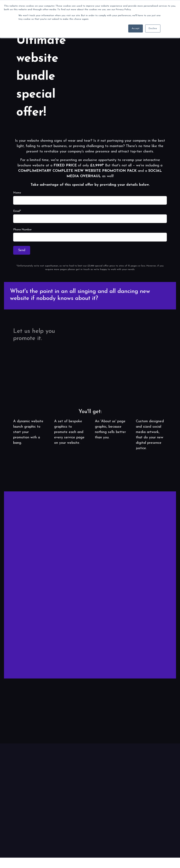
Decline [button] (153, 28)
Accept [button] (136, 28)
